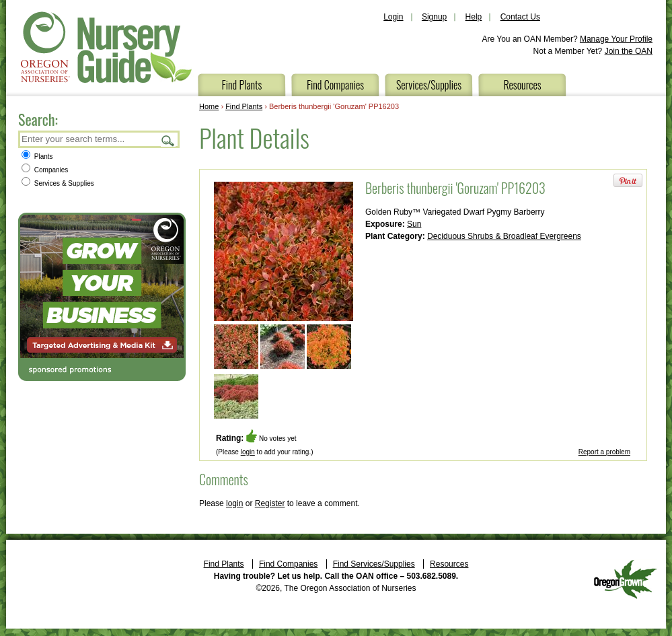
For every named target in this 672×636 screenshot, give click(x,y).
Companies (45, 170)
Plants (37, 156)
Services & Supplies (58, 183)
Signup (434, 17)
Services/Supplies (429, 85)
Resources (522, 85)
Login (393, 17)
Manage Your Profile (616, 39)
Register (270, 503)
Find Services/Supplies (374, 564)
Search (168, 140)
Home (209, 106)
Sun (414, 224)
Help (474, 17)
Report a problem (604, 452)
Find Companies (335, 85)
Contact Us (520, 17)
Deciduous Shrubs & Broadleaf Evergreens (504, 236)
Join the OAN (629, 51)
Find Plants (242, 85)
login (248, 452)
